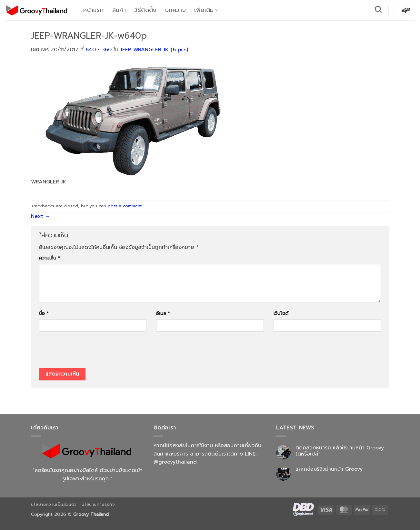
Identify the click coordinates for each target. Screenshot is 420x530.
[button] (406, 10)
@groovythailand (175, 462)
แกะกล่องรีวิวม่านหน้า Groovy (329, 469)
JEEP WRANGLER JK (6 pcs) (154, 50)
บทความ (175, 10)
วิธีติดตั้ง (145, 10)
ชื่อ (44, 313)
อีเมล (163, 313)
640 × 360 (99, 50)
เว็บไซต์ (281, 313)
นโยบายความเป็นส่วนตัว (54, 505)
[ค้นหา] (378, 9)
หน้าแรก (93, 10)
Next (41, 216)
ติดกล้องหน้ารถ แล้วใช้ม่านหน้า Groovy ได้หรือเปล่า (340, 451)
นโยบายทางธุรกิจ (98, 505)
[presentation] (88, 352)
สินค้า (119, 10)
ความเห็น (50, 258)
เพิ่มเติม (206, 10)
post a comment (125, 206)
